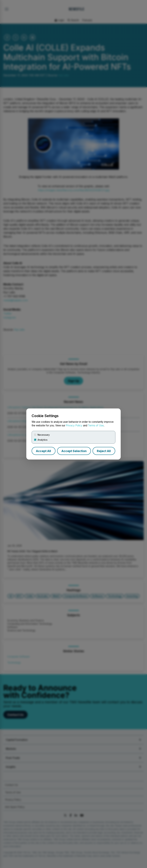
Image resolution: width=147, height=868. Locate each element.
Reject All (104, 451)
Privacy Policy (74, 425)
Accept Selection (74, 451)
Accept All (43, 451)
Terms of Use (96, 425)
